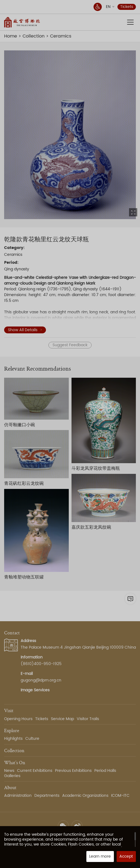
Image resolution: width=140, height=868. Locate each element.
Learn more (100, 856)
